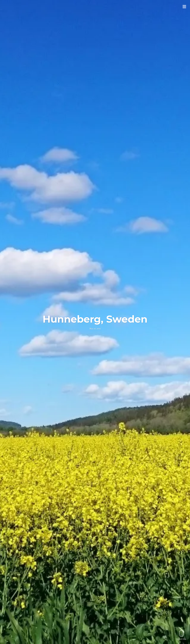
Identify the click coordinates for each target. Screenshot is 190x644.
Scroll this (181, 635)
